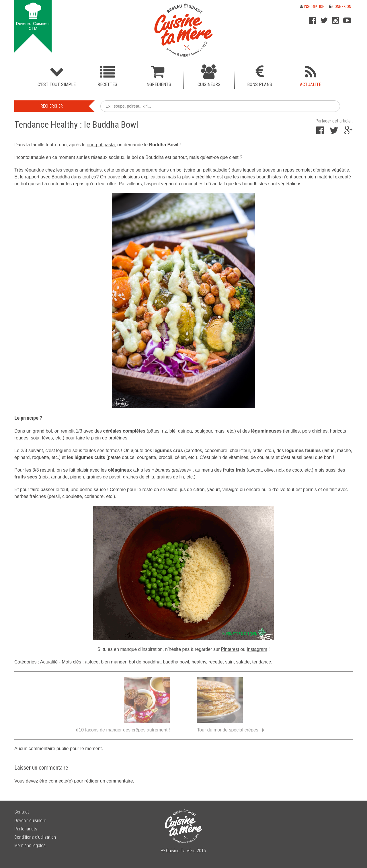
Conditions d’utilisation (35, 837)
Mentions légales (30, 845)
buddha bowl (176, 662)
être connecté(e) (56, 781)
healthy (199, 662)
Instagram (257, 649)
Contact (22, 812)
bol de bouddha (145, 662)
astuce (92, 662)
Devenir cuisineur (30, 821)
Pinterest (230, 649)
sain (229, 662)
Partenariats (26, 829)
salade (243, 662)
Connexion (340, 7)
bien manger (114, 662)
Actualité (49, 662)
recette (215, 662)
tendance (262, 662)
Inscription (312, 7)
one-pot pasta (101, 145)
